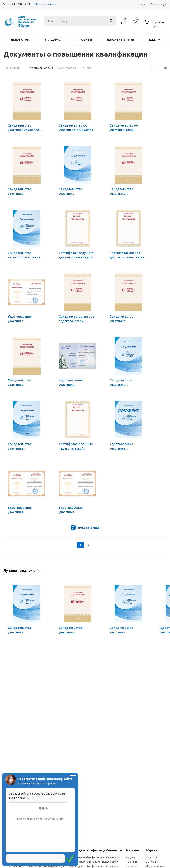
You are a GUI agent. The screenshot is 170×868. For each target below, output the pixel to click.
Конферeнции (97, 850)
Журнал (152, 850)
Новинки (131, 862)
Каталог (131, 866)
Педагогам (20, 40)
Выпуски (151, 862)
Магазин (132, 850)
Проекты (85, 40)
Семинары (114, 850)
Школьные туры (121, 40)
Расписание (15, 866)
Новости (151, 857)
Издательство (155, 866)
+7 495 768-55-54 (19, 4)
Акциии (131, 857)
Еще (154, 40)
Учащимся (54, 40)
